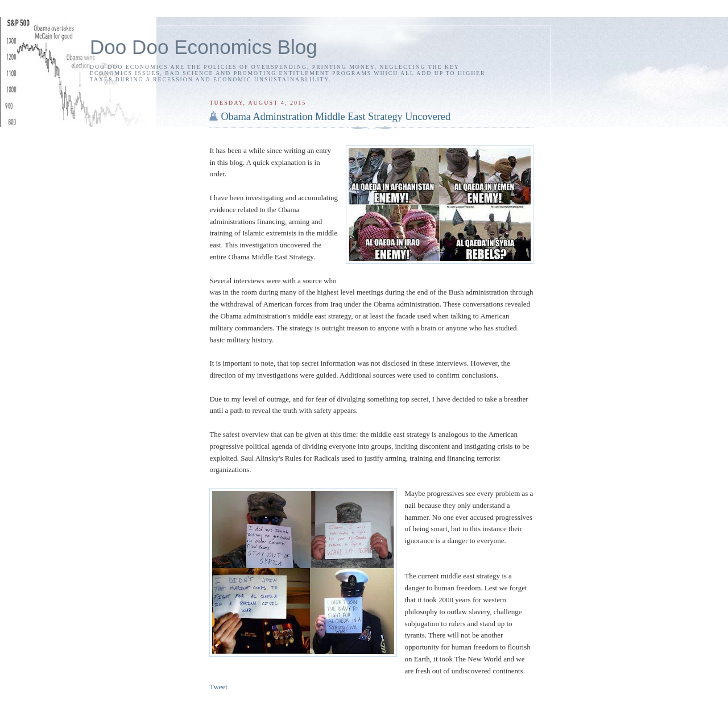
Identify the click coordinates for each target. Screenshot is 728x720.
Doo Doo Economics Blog (204, 47)
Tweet (218, 687)
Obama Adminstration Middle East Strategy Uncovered (336, 117)
